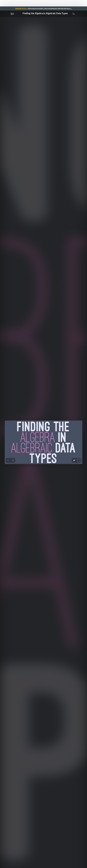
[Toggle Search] (73, 14)
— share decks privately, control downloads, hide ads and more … (44, 8)
